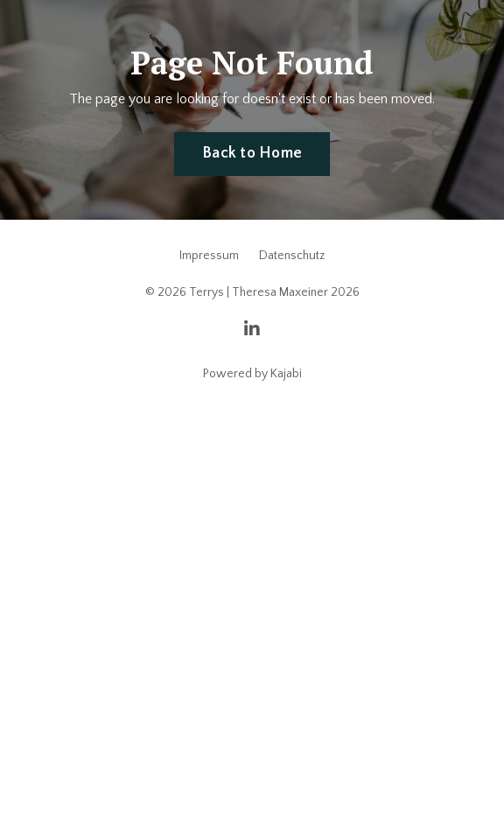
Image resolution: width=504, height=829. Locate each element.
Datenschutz (292, 256)
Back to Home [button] (252, 153)
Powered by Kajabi (252, 374)
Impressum (209, 256)
